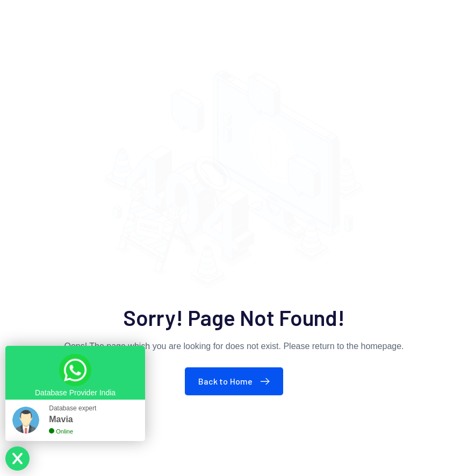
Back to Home (237, 381)
